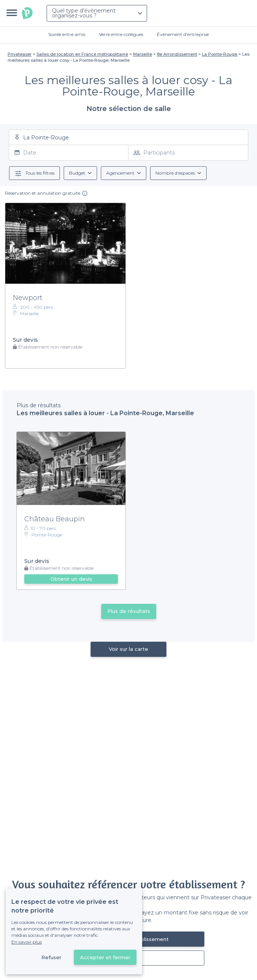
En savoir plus (27, 942)
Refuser (51, 957)
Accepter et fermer (105, 957)
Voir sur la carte (128, 649)
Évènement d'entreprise (183, 34)
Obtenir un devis (71, 579)
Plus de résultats (129, 611)
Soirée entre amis (67, 34)
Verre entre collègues (121, 34)
